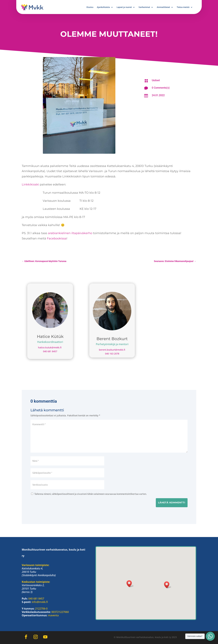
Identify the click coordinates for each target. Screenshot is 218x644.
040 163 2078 (112, 354)
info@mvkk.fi (40, 602)
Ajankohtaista (103, 7)
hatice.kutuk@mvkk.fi (50, 347)
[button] (168, 585)
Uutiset (156, 80)
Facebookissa (57, 238)
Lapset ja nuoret (124, 7)
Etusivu (90, 7)
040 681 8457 (50, 351)
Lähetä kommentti (172, 503)
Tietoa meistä (183, 7)
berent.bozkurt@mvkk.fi (112, 350)
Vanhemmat (144, 7)
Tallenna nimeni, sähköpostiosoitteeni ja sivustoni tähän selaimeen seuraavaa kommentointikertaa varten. (90, 494)
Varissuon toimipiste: (36, 565)
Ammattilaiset (163, 7)
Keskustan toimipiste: (36, 582)
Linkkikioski (31, 184)
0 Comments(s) (161, 88)
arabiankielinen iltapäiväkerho (70, 233)
